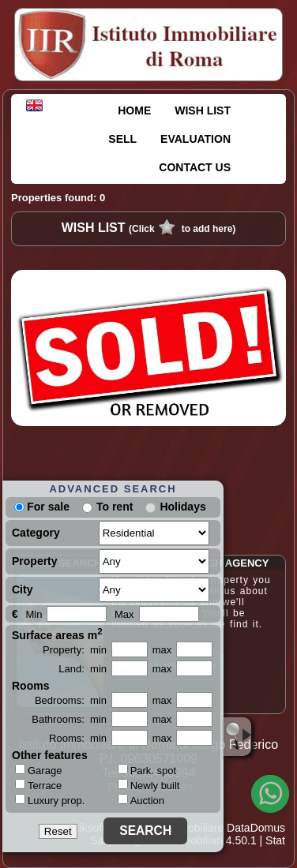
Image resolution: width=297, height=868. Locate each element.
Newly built (149, 786)
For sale (42, 507)
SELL (122, 139)
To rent (115, 507)
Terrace (38, 785)
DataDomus (256, 828)
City (22, 589)
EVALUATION (195, 139)
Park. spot (147, 771)
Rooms (30, 686)
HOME (134, 110)
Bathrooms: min (69, 719)
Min (34, 614)
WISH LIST (203, 110)
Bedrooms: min (71, 700)
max (162, 650)
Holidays (182, 507)
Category (36, 533)
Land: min (83, 669)
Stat (275, 840)
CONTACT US (195, 167)
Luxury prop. (50, 800)
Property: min (75, 650)
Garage (38, 770)
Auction (141, 801)
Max (124, 614)
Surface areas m (57, 634)
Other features (50, 755)
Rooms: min (78, 738)
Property (35, 561)
